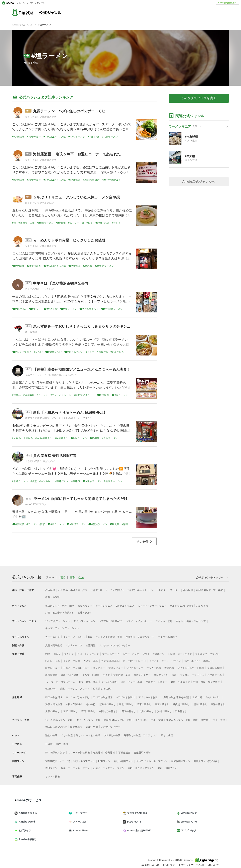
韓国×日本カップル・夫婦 (118, 720)
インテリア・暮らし (74, 637)
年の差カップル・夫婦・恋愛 (182, 720)
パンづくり (202, 606)
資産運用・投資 (142, 753)
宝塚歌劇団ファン (181, 761)
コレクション (161, 675)
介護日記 (91, 645)
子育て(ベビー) (99, 590)
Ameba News (80, 830)
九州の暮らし (147, 711)
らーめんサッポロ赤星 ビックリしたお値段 (69, 240)
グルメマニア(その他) (181, 606)
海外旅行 (91, 704)
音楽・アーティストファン (75, 768)
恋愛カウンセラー (111, 727)
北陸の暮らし (200, 704)
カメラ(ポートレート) (134, 661)
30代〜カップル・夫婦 (88, 720)
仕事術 (49, 744)
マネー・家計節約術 (79, 753)
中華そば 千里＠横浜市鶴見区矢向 (61, 283)
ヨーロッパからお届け (78, 697)
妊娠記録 (50, 590)
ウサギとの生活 (112, 735)
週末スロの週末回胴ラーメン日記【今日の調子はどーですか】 (59, 418)
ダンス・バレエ (72, 661)
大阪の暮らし (53, 711)
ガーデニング (53, 637)
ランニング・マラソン (207, 654)
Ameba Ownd (26, 822)
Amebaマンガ (188, 822)
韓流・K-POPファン (84, 761)
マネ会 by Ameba (136, 813)
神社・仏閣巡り (74, 704)
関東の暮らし (144, 704)
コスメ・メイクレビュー (139, 621)
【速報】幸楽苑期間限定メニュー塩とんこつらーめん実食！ (82, 369)
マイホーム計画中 (167, 637)
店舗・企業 (77, 577)
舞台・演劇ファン (167, 768)
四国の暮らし (129, 711)
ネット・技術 (53, 777)
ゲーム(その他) (109, 682)
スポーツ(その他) (70, 675)
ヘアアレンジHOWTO (111, 621)
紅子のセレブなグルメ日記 (39, 203)
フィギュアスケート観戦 (191, 668)
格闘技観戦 (51, 675)
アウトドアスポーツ (154, 654)
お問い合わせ (150, 865)
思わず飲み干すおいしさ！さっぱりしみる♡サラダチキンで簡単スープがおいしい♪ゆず (104, 326)
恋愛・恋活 (92, 727)
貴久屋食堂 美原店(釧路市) (55, 455)
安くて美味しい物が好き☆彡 (41, 117)
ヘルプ (214, 865)
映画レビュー (53, 668)
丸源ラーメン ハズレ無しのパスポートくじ (69, 111)
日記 (62, 577)
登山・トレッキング (88, 654)
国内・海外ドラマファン (141, 768)
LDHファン (104, 761)
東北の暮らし (126, 704)
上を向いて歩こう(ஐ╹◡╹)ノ (40, 461)
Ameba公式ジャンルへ (199, 182)
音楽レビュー (116, 668)
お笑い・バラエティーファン (109, 768)
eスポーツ (51, 689)
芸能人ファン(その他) (205, 761)
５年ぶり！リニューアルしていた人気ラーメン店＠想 (76, 197)
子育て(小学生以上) (137, 590)
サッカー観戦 (154, 668)
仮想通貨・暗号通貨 (104, 753)
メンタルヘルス (74, 645)
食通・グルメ (85, 613)
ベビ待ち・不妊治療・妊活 (73, 590)
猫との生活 (51, 735)
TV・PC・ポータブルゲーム (60, 682)
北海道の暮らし (107, 704)
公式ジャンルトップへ (212, 577)
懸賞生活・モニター (156, 682)
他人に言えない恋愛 (56, 727)
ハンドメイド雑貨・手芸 (109, 637)
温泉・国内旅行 (54, 704)
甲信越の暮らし (181, 704)
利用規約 (169, 865)
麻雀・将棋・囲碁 (88, 682)
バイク (106, 675)
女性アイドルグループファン (152, 761)
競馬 (62, 689)
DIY (90, 637)
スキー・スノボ (131, 654)
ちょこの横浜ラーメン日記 (39, 289)
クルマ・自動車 (91, 675)
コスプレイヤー (142, 675)
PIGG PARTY (134, 822)
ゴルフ (57, 654)
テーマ (50, 577)
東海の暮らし (218, 704)
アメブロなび (188, 830)
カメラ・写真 (91, 661)
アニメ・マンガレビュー (76, 668)
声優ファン (51, 768)
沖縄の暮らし (164, 711)
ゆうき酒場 (31, 332)
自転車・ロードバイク (180, 654)
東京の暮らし (162, 704)
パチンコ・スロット (79, 689)
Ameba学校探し (27, 839)
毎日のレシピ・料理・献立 (60, 606)
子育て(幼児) (117, 590)
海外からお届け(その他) (176, 697)
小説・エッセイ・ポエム (197, 661)
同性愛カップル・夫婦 (213, 720)
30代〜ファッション (84, 621)
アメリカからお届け (149, 697)
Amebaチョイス (27, 813)
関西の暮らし (88, 711)
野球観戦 (169, 668)
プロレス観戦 (215, 668)
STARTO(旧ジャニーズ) (58, 761)
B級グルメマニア (125, 606)
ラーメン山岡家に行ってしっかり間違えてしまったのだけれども (86, 498)
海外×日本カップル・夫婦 (149, 720)
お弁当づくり (85, 606)
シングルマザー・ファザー (165, 590)
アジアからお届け (103, 697)
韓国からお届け (54, 697)
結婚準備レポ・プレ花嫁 (210, 590)
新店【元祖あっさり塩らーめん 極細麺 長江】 (70, 412)
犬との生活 (67, 735)
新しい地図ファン (123, 761)
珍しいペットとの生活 (88, 735)
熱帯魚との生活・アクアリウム (141, 735)
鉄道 (174, 675)
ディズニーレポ (135, 668)
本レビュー (99, 668)
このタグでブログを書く (199, 98)
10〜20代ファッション (58, 621)
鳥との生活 (167, 735)
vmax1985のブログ (36, 504)
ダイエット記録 (164, 621)
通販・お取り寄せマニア (207, 682)
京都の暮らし (70, 711)
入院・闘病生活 (54, 645)
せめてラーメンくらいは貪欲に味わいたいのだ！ (52, 375)
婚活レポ (188, 590)
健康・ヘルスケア (180, 682)
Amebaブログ (188, 813)
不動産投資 (124, 753)
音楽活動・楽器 (122, 675)
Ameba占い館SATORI (139, 830)
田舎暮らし (181, 711)
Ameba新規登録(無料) (227, 3)
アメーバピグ (80, 822)
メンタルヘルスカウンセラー (114, 645)
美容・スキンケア (196, 621)
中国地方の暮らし (108, 711)
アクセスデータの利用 (192, 865)
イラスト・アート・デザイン (165, 661)
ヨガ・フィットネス (131, 682)
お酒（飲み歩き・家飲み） (60, 613)
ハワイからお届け (125, 697)
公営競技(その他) (102, 689)
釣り (48, 654)
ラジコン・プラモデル (192, 675)
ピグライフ (24, 830)
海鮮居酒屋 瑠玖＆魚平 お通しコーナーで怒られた (77, 154)
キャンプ (69, 654)
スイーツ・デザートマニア (152, 606)
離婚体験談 (76, 727)
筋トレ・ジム (53, 661)
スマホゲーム (215, 675)
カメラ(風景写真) (110, 661)
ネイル (179, 621)
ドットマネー (80, 813)
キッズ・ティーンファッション (62, 628)
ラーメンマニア (104, 606)
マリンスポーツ (111, 654)
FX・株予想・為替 (55, 753)
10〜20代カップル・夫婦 (59, 720)
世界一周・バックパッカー (207, 697)
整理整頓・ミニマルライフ (140, 637)
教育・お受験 (53, 597)
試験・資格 (62, 744)
